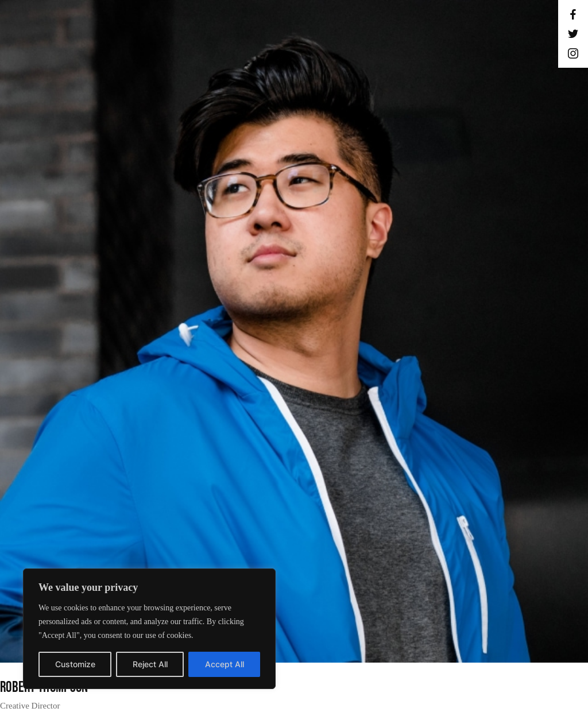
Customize (75, 664)
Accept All (225, 664)
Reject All (150, 664)
